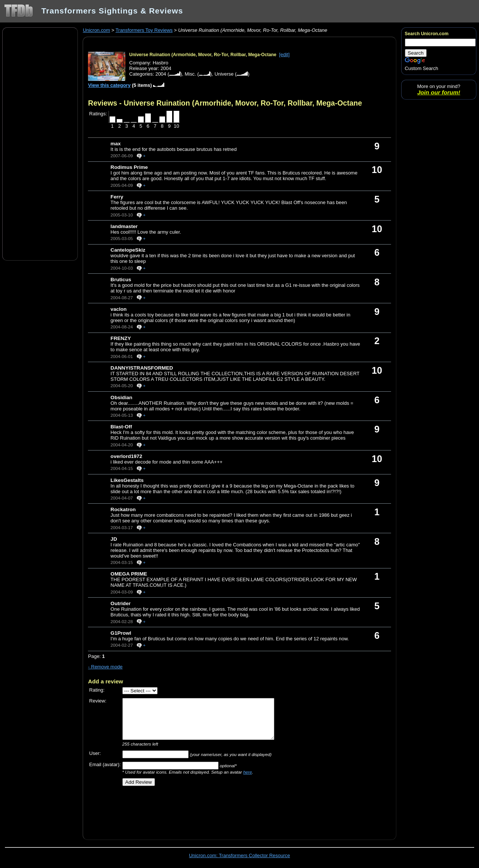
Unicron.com (96, 30)
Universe (224, 74)
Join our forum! (439, 92)
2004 (161, 74)
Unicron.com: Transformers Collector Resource (239, 855)
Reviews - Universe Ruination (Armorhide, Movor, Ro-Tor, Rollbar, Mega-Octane (225, 103)
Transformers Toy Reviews (144, 30)
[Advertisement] (40, 143)
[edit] (284, 54)
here (248, 772)
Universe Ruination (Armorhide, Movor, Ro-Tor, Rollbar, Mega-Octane (203, 55)
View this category (109, 85)
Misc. (190, 74)
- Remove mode (105, 667)
